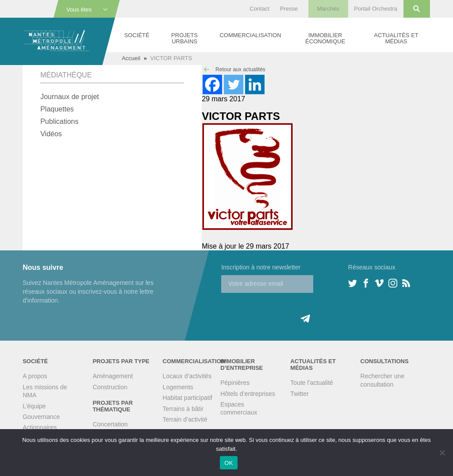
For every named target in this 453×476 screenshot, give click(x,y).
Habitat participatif (188, 398)
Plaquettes (57, 109)
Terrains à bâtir (183, 409)
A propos (35, 376)
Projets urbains (184, 38)
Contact (259, 9)
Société (137, 35)
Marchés (328, 9)
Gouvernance (41, 417)
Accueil (131, 58)
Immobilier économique (325, 38)
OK (228, 463)
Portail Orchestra (376, 9)
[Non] (442, 453)
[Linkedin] (255, 84)
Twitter (299, 394)
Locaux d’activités (187, 376)
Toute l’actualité (312, 383)
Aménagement (113, 376)
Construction (110, 387)
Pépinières (235, 383)
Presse (289, 9)
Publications (59, 121)
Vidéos (51, 134)
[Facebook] (212, 84)
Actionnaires (40, 427)
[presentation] (288, 310)
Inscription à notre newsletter (261, 267)
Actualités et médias (396, 38)
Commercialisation (250, 35)
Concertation (110, 424)
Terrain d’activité (185, 419)
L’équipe (34, 406)
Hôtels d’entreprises (248, 394)
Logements (178, 387)
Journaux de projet (70, 97)
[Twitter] (234, 84)
